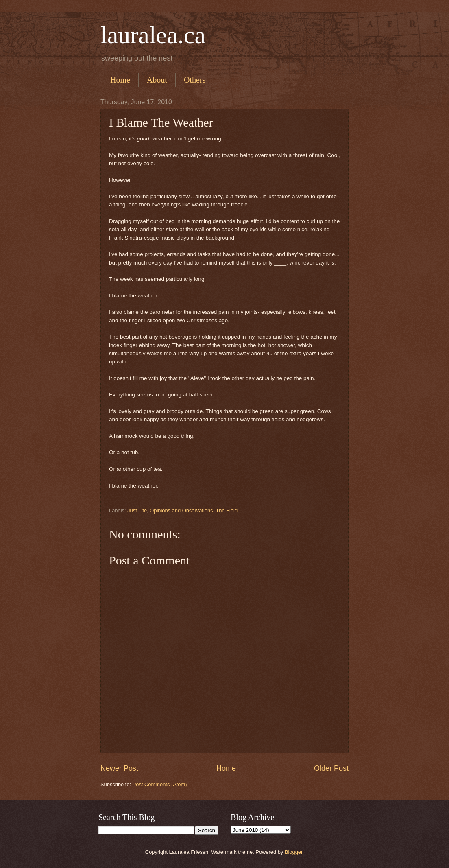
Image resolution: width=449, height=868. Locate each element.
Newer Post (119, 768)
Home (120, 80)
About (157, 80)
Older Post (331, 768)
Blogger (294, 852)
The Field (227, 511)
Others (195, 80)
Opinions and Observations (181, 511)
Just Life (137, 511)
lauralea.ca (153, 35)
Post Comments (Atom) (160, 784)
